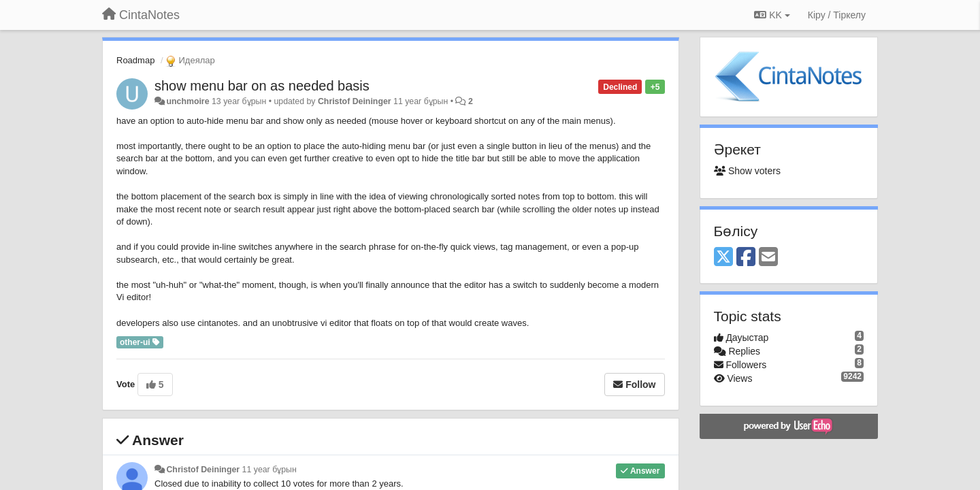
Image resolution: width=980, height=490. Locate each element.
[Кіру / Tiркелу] (837, 15)
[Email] (768, 258)
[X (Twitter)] (723, 258)
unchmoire (187, 101)
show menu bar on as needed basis (262, 86)
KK (772, 15)
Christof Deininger (355, 101)
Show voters (747, 171)
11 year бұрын (269, 470)
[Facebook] (746, 258)
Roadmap (135, 60)
